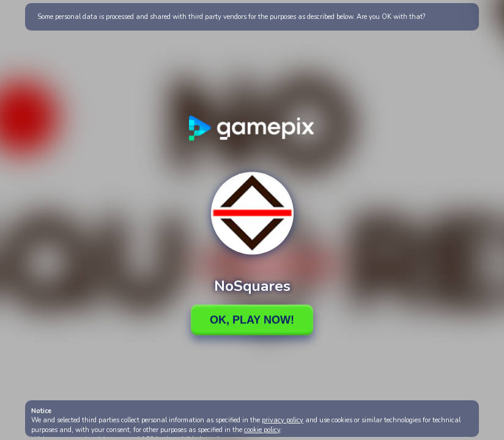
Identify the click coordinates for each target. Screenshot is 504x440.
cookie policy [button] (262, 430)
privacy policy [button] (283, 420)
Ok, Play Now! (252, 320)
